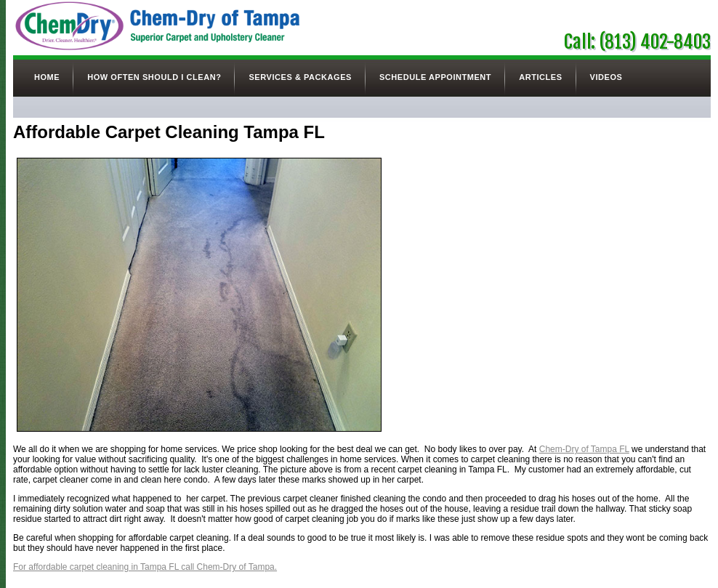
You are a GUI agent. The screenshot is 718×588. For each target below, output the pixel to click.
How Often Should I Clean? (154, 77)
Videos (606, 77)
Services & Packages (300, 77)
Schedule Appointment (435, 77)
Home (47, 77)
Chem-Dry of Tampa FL (584, 449)
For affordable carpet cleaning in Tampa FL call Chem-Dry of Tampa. (145, 567)
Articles (540, 77)
